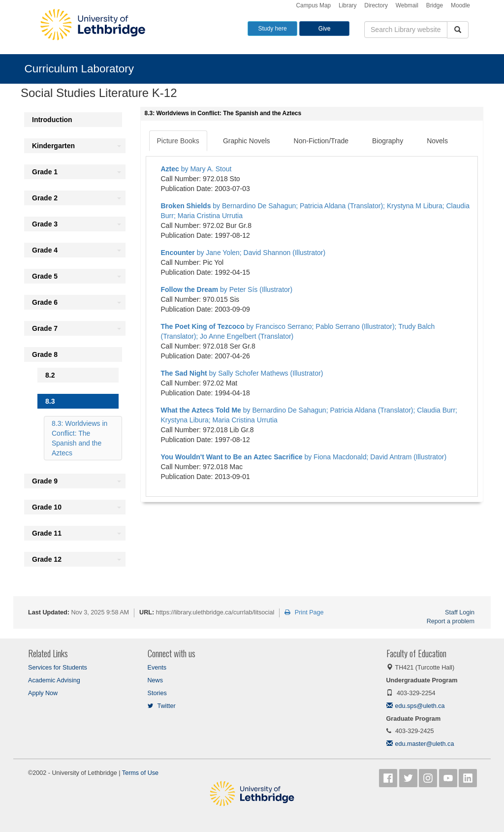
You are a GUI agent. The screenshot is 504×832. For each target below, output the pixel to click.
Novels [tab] (437, 141)
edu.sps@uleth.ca (416, 706)
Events (157, 668)
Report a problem (451, 621)
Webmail (407, 5)
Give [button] (325, 29)
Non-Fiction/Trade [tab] (321, 141)
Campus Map (313, 5)
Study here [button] (273, 29)
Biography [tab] (388, 141)
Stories (157, 693)
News (156, 680)
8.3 (50, 401)
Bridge (435, 5)
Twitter (162, 706)
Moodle (460, 5)
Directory (376, 5)
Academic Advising (54, 680)
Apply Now (43, 693)
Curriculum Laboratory (79, 69)
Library (347, 5)
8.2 (50, 375)
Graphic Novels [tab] (247, 141)
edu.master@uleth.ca (420, 744)
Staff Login (460, 612)
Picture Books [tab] (178, 141)
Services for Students (58, 668)
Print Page (304, 612)
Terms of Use (140, 773)
